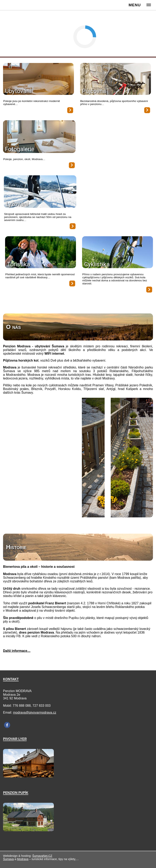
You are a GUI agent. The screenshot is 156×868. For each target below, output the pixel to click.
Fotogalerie (20, 149)
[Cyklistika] (118, 253)
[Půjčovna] (115, 79)
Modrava (23, 859)
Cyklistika (97, 264)
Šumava (8, 859)
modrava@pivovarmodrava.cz (35, 712)
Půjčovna (94, 91)
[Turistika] (41, 253)
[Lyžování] (40, 192)
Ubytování (18, 91)
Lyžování (17, 204)
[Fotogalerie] (39, 137)
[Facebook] (7, 725)
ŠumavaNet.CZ (42, 856)
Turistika (19, 264)
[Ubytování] (38, 79)
